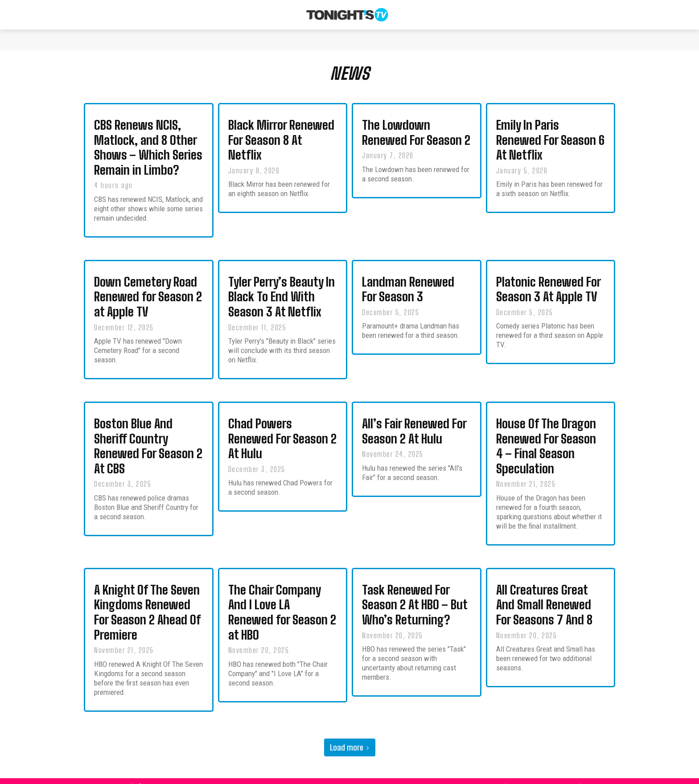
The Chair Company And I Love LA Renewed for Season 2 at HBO (282, 605)
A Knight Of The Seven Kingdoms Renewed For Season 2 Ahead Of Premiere (147, 605)
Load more (350, 737)
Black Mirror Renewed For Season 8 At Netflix (281, 147)
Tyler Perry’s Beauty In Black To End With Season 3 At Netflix (282, 299)
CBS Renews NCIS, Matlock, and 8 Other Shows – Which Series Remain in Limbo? (148, 154)
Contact (535, 776)
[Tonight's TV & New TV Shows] (347, 15)
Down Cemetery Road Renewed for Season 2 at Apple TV (148, 299)
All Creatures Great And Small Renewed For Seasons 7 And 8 (544, 598)
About (509, 776)
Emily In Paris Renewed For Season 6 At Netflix (550, 147)
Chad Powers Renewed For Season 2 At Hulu (282, 437)
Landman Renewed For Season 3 (408, 292)
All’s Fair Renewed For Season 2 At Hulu (414, 430)
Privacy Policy (571, 776)
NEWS (350, 78)
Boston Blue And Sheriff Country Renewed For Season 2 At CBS (148, 443)
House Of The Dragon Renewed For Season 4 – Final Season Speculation (546, 443)
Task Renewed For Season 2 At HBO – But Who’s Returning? (415, 598)
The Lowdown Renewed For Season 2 (416, 140)
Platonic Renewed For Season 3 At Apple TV (549, 292)
